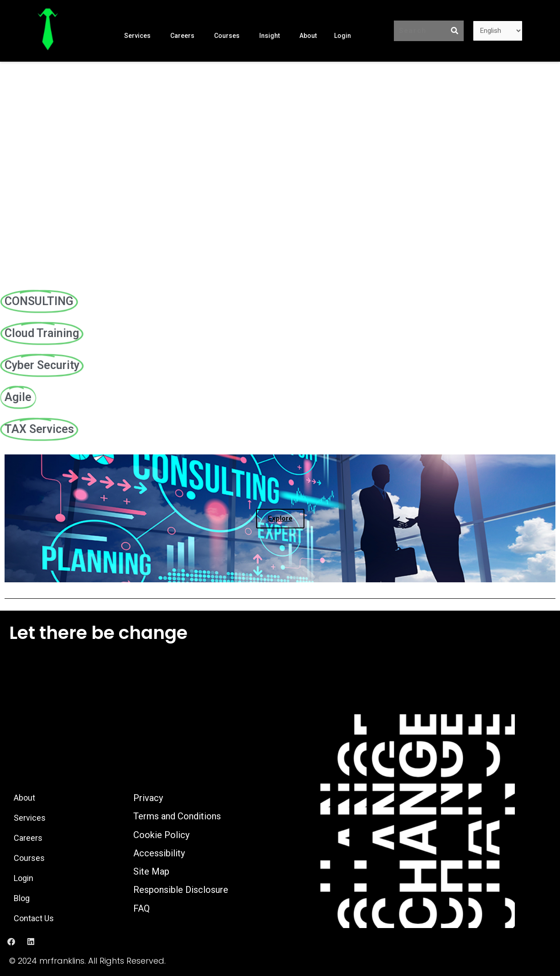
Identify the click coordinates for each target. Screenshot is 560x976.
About (308, 35)
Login (343, 35)
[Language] (498, 31)
